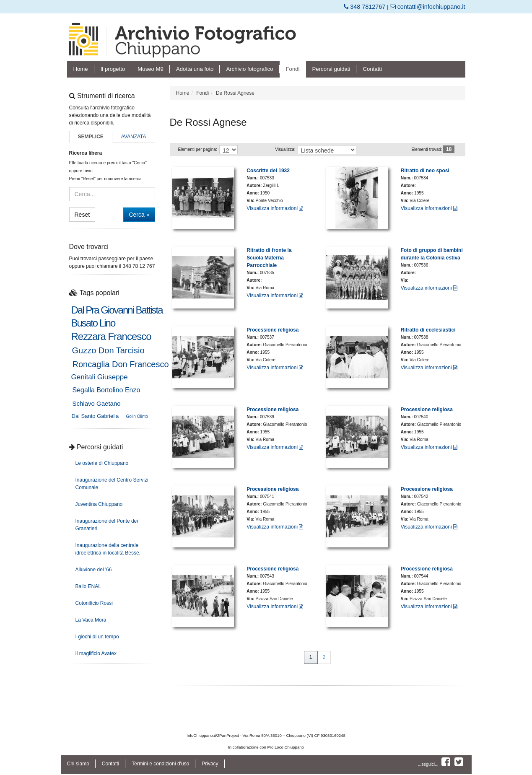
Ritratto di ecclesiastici (428, 330)
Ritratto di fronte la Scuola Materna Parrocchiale (269, 258)
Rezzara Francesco (111, 337)
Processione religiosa (272, 330)
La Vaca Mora (91, 620)
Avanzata (134, 137)
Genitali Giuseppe (100, 377)
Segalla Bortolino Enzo (106, 390)
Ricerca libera (86, 153)
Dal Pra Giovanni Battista (117, 310)
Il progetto (113, 69)
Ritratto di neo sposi (425, 171)
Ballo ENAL (88, 586)
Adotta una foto (195, 69)
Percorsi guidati (331, 69)
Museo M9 (151, 69)
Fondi (293, 69)
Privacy (210, 764)
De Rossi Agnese (235, 93)
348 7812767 (365, 7)
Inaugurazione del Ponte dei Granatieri (107, 525)
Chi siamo (78, 764)
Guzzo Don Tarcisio (108, 350)
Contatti (372, 69)
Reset (82, 215)
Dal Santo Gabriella (95, 416)
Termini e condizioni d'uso (160, 764)
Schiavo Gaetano (97, 403)
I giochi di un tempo (97, 637)
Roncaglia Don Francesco (121, 364)
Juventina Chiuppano (99, 504)
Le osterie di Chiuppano (102, 463)
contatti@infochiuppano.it (428, 7)
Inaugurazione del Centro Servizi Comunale (112, 484)
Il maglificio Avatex (96, 653)
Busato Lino (93, 323)
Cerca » (139, 215)
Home (81, 69)
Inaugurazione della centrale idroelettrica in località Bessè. (108, 549)
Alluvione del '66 (94, 570)
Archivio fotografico (249, 69)
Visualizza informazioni (275, 208)
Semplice (90, 137)
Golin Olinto (137, 416)
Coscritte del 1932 (268, 171)
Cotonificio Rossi (94, 603)
